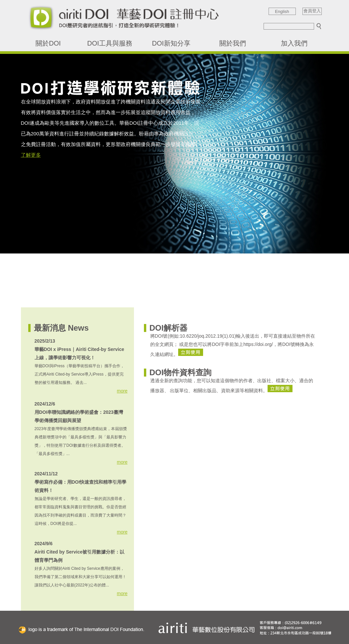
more (122, 391)
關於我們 (233, 43)
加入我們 (294, 43)
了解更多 (31, 155)
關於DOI (48, 43)
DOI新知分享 (171, 43)
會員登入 (312, 11)
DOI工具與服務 (110, 43)
